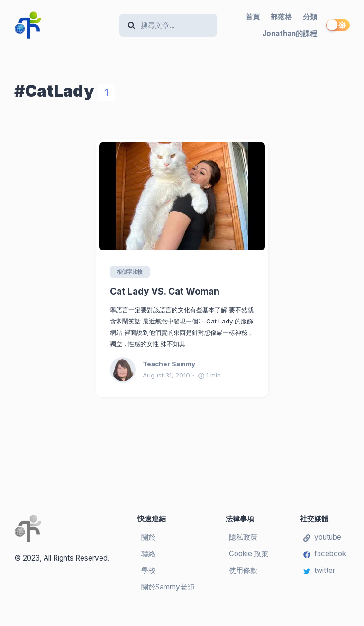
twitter (319, 570)
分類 (310, 17)
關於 (148, 537)
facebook (325, 554)
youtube (322, 537)
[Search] (173, 25)
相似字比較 (130, 272)
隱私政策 (243, 537)
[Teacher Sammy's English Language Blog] (63, 25)
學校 (148, 570)
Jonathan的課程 (290, 33)
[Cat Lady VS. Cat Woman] (182, 196)
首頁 (253, 17)
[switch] (338, 25)
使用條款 (243, 570)
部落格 (281, 17)
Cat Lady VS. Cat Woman (165, 292)
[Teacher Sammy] (126, 370)
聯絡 (148, 554)
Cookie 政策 (249, 554)
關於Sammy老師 (168, 587)
